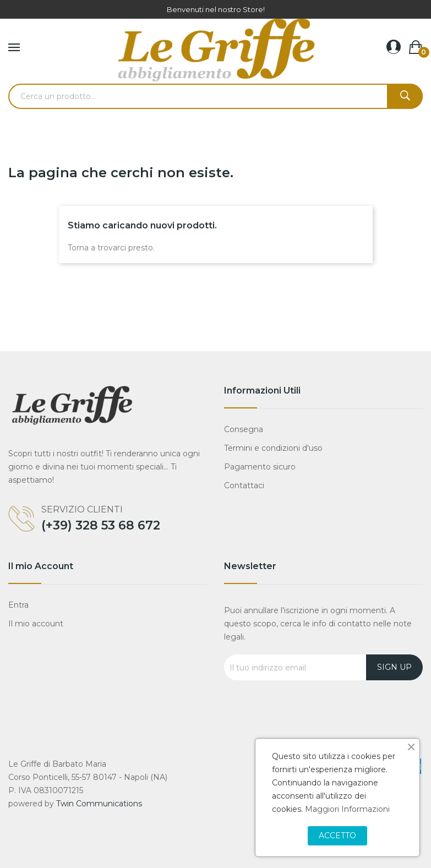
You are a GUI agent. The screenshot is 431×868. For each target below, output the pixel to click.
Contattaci (244, 485)
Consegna (244, 429)
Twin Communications (99, 804)
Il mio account (36, 624)
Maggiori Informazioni (347, 809)
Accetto (337, 836)
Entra (18, 605)
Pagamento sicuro (260, 467)
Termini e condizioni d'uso (273, 448)
